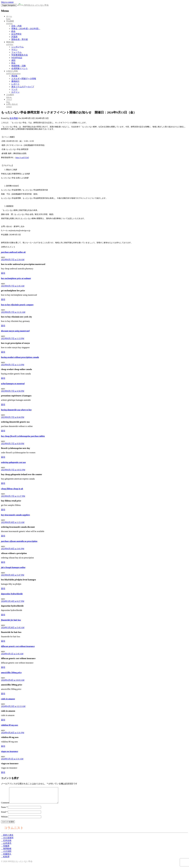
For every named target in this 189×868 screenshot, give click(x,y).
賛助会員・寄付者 (20, 39)
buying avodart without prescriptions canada (20, 357)
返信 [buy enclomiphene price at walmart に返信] (3, 299)
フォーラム (16, 52)
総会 (13, 31)
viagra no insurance (10, 751)
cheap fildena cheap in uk (12, 489)
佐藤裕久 (6, 857)
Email (4, 815)
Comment (5, 806)
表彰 (13, 60)
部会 (13, 63)
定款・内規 (16, 26)
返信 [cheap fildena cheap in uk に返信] (3, 510)
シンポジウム (18, 47)
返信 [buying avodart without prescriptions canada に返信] (3, 378)
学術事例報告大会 (20, 55)
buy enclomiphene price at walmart (16, 278)
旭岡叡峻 (6, 852)
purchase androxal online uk (13, 252)
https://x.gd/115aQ (22, 158)
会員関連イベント (20, 68)
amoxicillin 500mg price (11, 673)
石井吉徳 (6, 844)
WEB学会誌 (17, 58)
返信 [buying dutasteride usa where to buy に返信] (3, 431)
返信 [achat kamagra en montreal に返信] (3, 405)
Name (4, 810)
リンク (14, 89)
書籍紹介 (15, 81)
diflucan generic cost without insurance (18, 646)
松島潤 (5, 860)
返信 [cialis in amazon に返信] (3, 720)
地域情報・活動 (19, 66)
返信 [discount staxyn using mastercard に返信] (3, 352)
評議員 (14, 37)
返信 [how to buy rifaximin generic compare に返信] (3, 326)
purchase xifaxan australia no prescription (19, 541)
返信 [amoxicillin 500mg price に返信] (3, 694)
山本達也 (6, 846)
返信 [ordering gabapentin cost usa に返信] (3, 483)
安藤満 (5, 849)
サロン (14, 50)
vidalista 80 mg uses (10, 725)
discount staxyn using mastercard (15, 331)
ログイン (15, 92)
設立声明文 (16, 34)
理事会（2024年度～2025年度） (26, 29)
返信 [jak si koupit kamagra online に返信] (3, 588)
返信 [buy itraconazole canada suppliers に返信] (3, 536)
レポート (15, 84)
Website (4, 820)
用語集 (14, 76)
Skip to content (7, 2)
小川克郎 (6, 854)
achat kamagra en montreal (13, 384)
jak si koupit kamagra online (13, 567)
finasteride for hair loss (11, 620)
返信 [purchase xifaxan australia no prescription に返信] (3, 562)
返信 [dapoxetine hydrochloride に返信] (3, 615)
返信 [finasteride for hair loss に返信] (3, 641)
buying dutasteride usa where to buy (16, 410)
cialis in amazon (8, 699)
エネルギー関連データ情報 (24, 79)
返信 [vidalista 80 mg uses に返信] (3, 746)
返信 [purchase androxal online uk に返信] (3, 273)
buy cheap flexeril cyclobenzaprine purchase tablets (23, 436)
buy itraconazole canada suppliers (15, 515)
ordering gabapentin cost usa (13, 462)
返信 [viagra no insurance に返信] (3, 772)
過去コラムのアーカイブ (23, 87)
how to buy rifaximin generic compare (17, 305)
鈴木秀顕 (14, 118)
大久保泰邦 (7, 841)
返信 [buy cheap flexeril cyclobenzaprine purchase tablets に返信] (3, 457)
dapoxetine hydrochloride (12, 594)
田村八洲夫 (7, 838)
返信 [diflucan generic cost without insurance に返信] (3, 667)
